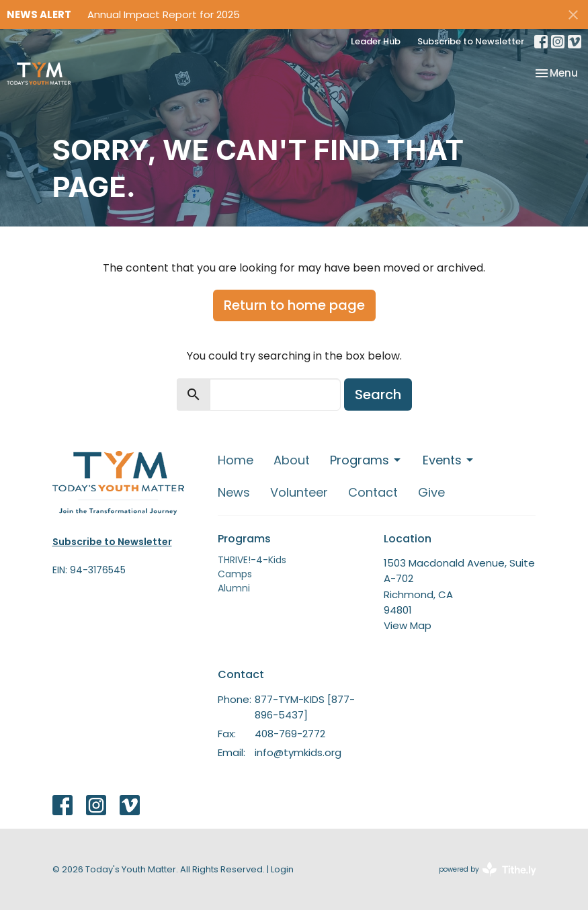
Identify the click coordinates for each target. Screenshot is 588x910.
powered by (488, 869)
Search (378, 395)
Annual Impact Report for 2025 (164, 14)
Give (431, 492)
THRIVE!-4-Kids (252, 560)
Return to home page (294, 305)
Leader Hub (376, 41)
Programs (366, 460)
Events (449, 460)
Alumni (234, 588)
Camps (235, 574)
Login (282, 869)
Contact (373, 492)
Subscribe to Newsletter (471, 41)
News (234, 492)
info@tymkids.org (298, 752)
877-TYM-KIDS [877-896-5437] (305, 707)
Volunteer (299, 492)
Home (236, 460)
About (292, 460)
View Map (408, 625)
